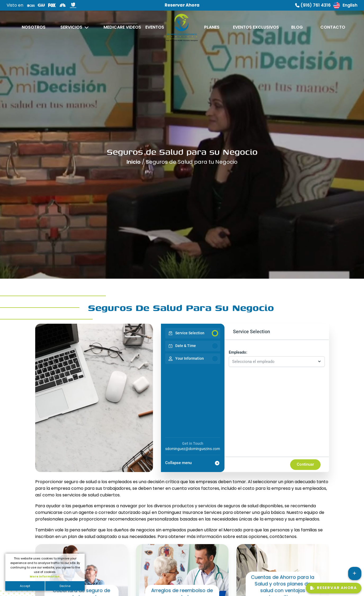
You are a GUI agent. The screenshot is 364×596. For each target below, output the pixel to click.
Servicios (71, 27)
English (345, 5)
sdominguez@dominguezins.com (193, 449)
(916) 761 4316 (313, 5)
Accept (25, 586)
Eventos (155, 27)
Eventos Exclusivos (256, 27)
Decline (65, 586)
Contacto (333, 27)
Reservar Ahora (334, 588)
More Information (45, 576)
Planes (212, 27)
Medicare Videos (122, 27)
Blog (297, 27)
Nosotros (34, 27)
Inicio (134, 160)
